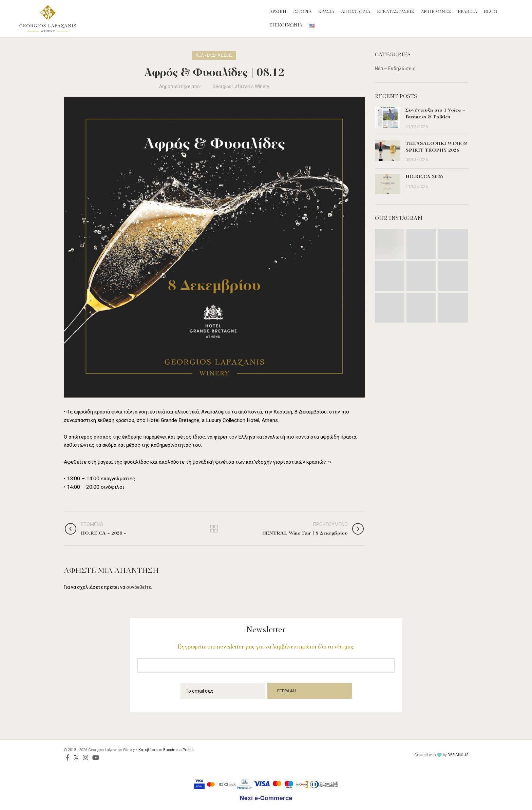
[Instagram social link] (85, 757)
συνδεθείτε (139, 587)
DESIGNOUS (458, 755)
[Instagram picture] (390, 244)
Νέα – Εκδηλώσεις (395, 69)
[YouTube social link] (96, 757)
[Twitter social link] (76, 757)
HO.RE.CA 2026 (424, 177)
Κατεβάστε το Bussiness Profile (166, 750)
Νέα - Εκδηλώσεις (214, 55)
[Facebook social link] (68, 757)
